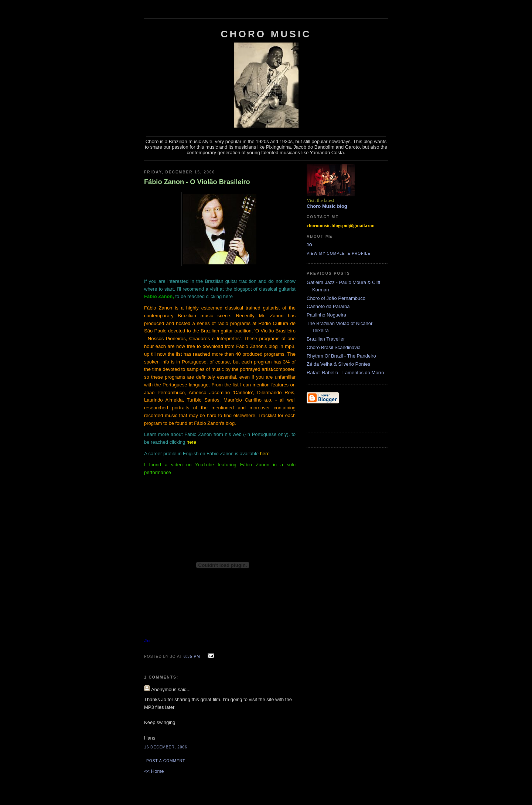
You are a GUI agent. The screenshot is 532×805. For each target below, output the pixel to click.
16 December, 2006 (166, 747)
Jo (310, 245)
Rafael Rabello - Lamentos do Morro (345, 373)
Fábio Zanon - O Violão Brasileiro (197, 182)
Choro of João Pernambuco (336, 298)
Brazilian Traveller (326, 339)
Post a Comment (166, 761)
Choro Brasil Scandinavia (334, 347)
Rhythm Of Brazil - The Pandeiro (341, 356)
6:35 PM (192, 657)
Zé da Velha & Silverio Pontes (338, 364)
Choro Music (266, 34)
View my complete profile (339, 253)
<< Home (154, 771)
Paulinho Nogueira (326, 315)
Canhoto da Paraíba (328, 306)
